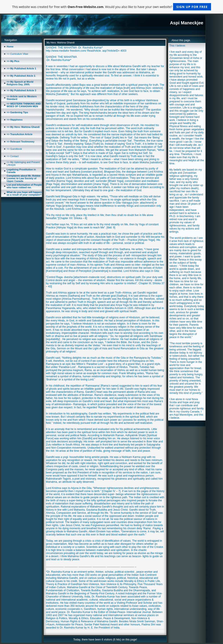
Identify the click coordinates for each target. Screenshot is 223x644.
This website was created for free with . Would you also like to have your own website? (111, 7)
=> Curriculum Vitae (17, 54)
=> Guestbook (14, 149)
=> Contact (13, 156)
